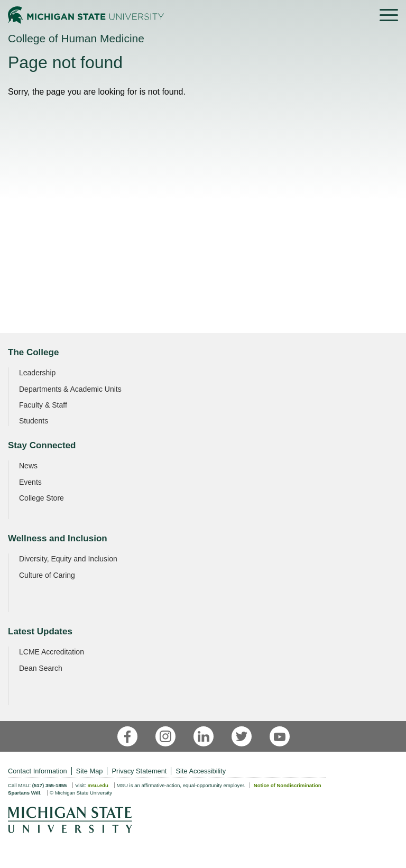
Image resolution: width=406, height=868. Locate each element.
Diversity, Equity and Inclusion (68, 559)
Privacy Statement (140, 771)
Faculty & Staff (43, 405)
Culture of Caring (47, 575)
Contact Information (38, 771)
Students (34, 421)
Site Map (90, 771)
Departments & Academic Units (70, 389)
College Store (41, 498)
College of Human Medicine (76, 38)
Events (30, 482)
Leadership (37, 373)
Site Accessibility (201, 771)
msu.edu (98, 785)
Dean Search (41, 668)
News (28, 466)
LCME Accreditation (52, 652)
